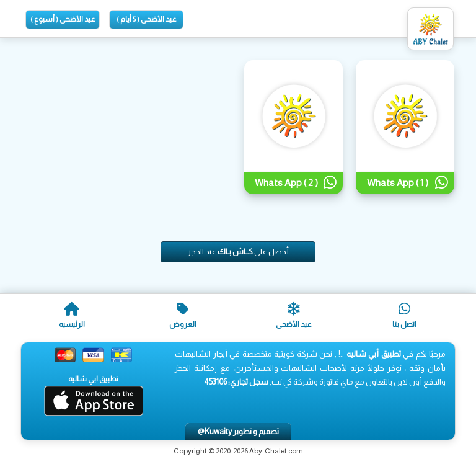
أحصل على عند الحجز (238, 252)
